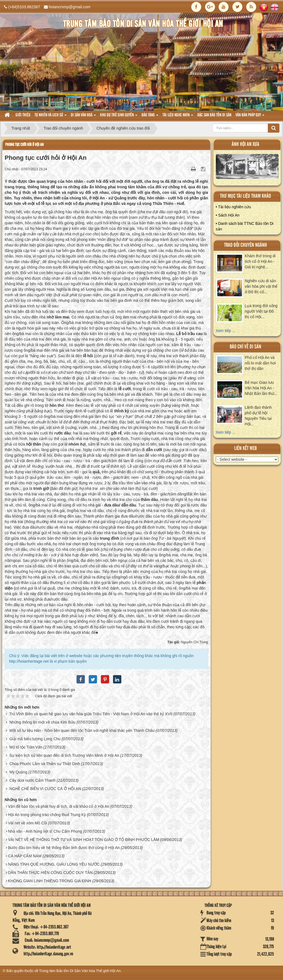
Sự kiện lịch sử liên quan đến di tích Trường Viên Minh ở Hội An (64, 755)
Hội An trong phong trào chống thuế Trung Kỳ (47, 815)
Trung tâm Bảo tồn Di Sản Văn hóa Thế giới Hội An (80, 971)
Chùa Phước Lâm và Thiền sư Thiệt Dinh (45, 764)
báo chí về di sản (245, 347)
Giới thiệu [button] (23, 115)
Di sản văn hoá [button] (83, 117)
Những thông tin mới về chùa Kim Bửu (42, 722)
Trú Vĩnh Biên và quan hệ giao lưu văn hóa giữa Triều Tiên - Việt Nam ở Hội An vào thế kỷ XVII (91, 714)
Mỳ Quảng (18, 772)
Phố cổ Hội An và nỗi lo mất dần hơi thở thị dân (260, 363)
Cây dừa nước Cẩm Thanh (32, 780)
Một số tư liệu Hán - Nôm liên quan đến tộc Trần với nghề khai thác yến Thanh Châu (82, 731)
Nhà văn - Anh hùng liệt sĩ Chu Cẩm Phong (45, 831)
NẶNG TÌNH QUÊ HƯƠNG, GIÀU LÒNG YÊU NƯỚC (54, 864)
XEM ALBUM (247, 168)
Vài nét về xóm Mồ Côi (27, 823)
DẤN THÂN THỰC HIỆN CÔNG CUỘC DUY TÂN (50, 873)
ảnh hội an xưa (245, 144)
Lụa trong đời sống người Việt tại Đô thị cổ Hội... (261, 311)
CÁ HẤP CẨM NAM (25, 856)
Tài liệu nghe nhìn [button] (178, 117)
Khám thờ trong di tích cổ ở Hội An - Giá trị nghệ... (260, 261)
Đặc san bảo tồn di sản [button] (214, 115)
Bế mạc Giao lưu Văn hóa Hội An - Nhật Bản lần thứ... (261, 388)
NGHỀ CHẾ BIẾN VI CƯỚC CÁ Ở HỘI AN (45, 789)
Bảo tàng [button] (150, 117)
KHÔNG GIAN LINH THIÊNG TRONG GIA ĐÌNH (50, 881)
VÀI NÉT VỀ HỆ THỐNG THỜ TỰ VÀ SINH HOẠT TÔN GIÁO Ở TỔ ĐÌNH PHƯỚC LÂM (84, 840)
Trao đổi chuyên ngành (246, 245)
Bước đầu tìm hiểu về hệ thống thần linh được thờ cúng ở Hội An (64, 848)
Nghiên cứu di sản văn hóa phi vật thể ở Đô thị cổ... (261, 286)
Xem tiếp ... (226, 331)
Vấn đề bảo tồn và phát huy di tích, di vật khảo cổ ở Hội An (59, 806)
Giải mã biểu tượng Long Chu (35, 739)
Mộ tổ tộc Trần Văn (26, 747)
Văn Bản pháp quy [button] (250, 117)
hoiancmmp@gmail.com (70, 7)
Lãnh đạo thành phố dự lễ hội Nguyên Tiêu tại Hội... (258, 416)
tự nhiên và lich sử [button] (51, 117)
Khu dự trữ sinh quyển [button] (119, 117)
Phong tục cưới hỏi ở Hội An (24, 145)
